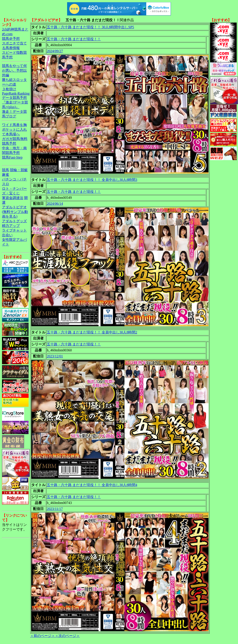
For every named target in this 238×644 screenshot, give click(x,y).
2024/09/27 (55, 51)
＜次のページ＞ (67, 636)
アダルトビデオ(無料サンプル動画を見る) (15, 212)
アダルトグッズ (14, 221)
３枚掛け (9, 89)
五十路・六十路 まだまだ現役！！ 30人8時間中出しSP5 (90, 27)
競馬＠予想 (11, 39)
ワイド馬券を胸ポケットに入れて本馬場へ (14, 129)
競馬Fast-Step (12, 157)
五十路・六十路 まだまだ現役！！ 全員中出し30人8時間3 (92, 180)
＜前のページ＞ (43, 636)
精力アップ (11, 226)
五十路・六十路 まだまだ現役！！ (74, 39)
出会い (7, 235)
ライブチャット (14, 230)
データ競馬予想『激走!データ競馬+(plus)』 (15, 102)
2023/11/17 (55, 509)
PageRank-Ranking (16, 93)
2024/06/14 (55, 204)
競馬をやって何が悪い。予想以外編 (14, 70)
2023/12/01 (55, 356)
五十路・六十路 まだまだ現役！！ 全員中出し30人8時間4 (92, 485)
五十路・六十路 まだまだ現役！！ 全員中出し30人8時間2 (92, 332)
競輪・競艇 (19, 170)
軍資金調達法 (13, 198)
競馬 (6, 170)
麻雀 (6, 175)
